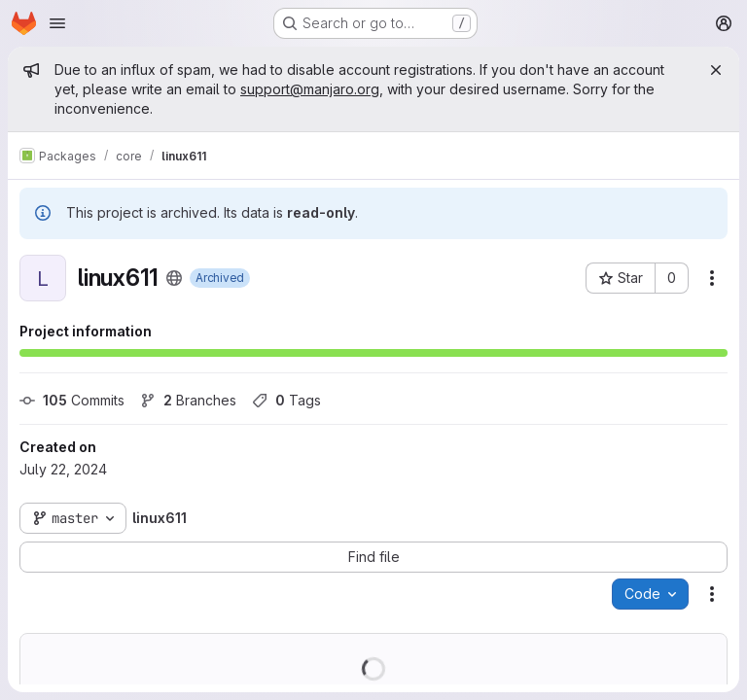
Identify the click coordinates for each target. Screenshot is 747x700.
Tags (286, 400)
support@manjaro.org (310, 89)
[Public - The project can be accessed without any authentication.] (174, 278)
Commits (72, 400)
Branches (188, 400)
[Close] (716, 70)
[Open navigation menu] (57, 23)
